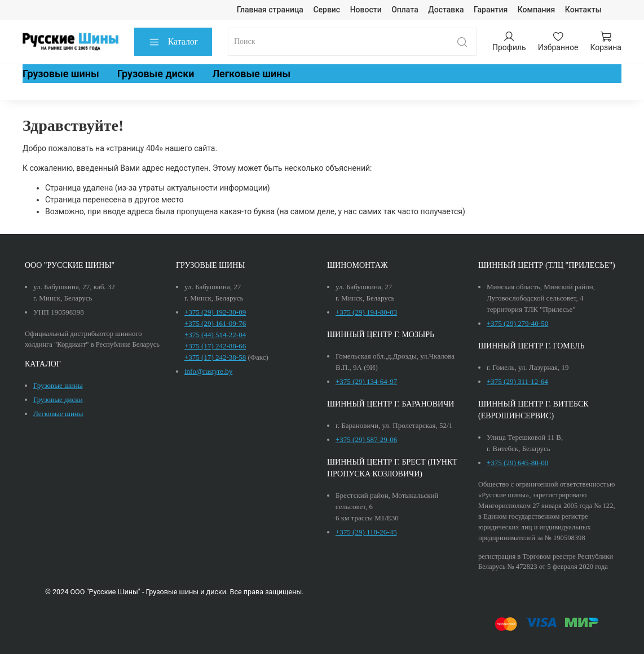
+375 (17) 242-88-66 (215, 346)
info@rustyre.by (208, 371)
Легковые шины (251, 74)
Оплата (405, 10)
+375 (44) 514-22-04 (215, 335)
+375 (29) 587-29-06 (366, 439)
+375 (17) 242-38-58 (215, 357)
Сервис (327, 10)
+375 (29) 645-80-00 (517, 463)
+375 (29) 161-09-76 (215, 323)
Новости (366, 10)
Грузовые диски (156, 74)
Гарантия (491, 10)
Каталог (173, 42)
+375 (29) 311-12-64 (517, 381)
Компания (537, 10)
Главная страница (270, 10)
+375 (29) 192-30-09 (215, 312)
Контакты (583, 10)
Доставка (446, 10)
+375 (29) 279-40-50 (517, 323)
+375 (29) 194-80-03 (366, 312)
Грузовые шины (61, 74)
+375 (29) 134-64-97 (366, 381)
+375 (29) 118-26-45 (366, 532)
